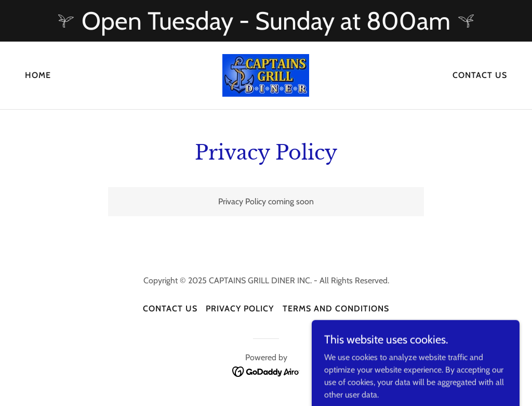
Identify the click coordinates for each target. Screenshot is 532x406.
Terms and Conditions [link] (336, 309)
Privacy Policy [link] (240, 309)
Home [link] (38, 75)
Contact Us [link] (480, 75)
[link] (266, 75)
